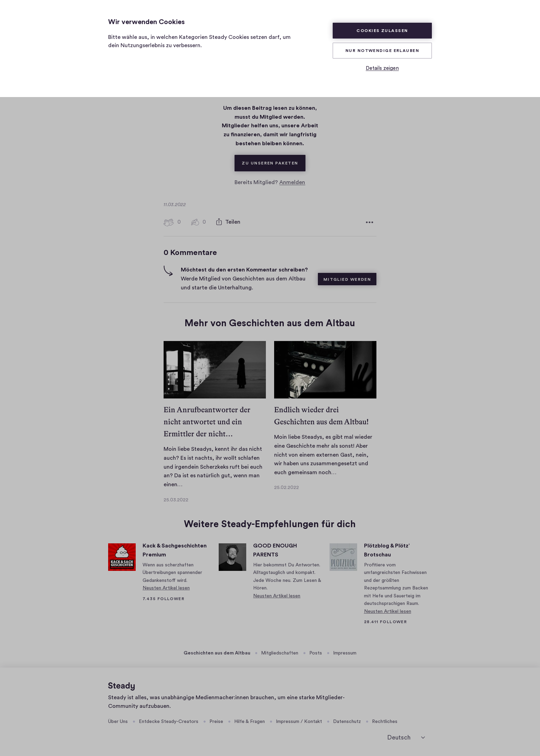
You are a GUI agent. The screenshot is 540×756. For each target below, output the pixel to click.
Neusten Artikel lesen (166, 588)
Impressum (345, 653)
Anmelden (292, 182)
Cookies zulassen (382, 31)
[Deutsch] (406, 738)
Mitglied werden (347, 279)
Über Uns (118, 722)
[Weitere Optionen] (370, 222)
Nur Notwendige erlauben (382, 51)
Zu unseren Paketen (273, 160)
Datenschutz (347, 722)
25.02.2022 (287, 488)
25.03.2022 (176, 500)
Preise (216, 722)
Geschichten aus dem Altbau (217, 653)
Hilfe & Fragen (250, 722)
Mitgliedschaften (280, 653)
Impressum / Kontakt (299, 722)
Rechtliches (385, 722)
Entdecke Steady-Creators (169, 722)
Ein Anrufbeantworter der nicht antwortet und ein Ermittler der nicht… (207, 422)
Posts (316, 653)
